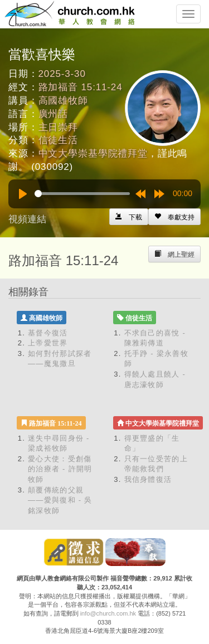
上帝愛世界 (48, 343)
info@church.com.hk (108, 613)
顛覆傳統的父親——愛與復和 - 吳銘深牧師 (60, 500)
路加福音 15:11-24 (81, 87)
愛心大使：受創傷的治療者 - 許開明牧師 (60, 469)
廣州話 (54, 114)
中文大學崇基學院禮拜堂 (93, 153)
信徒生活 (58, 140)
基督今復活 (48, 333)
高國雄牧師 (63, 101)
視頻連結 (27, 219)
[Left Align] (174, 217)
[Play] (23, 194)
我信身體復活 (148, 479)
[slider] (82, 194)
